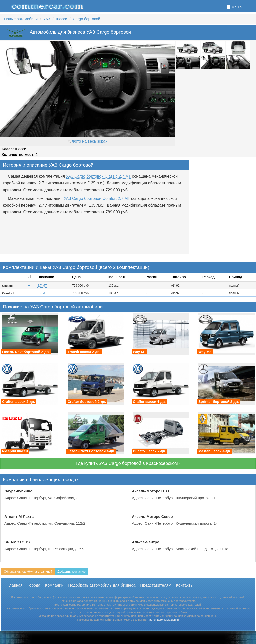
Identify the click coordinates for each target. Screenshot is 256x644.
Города (34, 585)
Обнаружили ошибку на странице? (28, 572)
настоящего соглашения (163, 620)
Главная (15, 585)
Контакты (185, 585)
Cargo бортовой (87, 19)
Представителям (156, 585)
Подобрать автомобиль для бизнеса (102, 585)
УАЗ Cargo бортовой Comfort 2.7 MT (97, 198)
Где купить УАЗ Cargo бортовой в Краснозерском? (128, 463)
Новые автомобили (21, 19)
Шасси (62, 19)
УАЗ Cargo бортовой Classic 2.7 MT (98, 176)
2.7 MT (42, 286)
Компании (54, 585)
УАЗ (47, 19)
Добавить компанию (71, 572)
